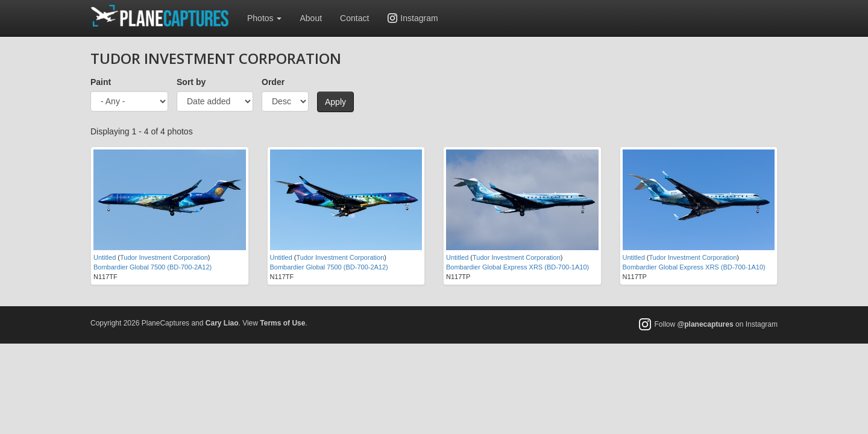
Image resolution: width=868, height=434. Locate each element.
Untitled (105, 257)
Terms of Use (282, 323)
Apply (335, 102)
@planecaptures (706, 324)
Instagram (419, 18)
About (311, 18)
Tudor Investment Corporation (164, 257)
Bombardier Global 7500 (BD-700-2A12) (153, 267)
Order (273, 82)
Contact (354, 18)
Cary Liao (222, 323)
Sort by (191, 82)
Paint (101, 82)
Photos (264, 18)
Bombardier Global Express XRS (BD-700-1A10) (517, 267)
